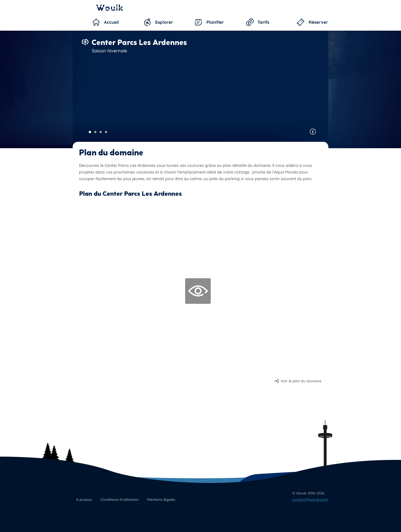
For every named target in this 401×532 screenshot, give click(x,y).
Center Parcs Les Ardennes (139, 42)
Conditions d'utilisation (120, 500)
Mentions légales (161, 500)
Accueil (112, 22)
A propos (84, 500)
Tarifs (263, 22)
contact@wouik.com (310, 499)
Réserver (318, 22)
